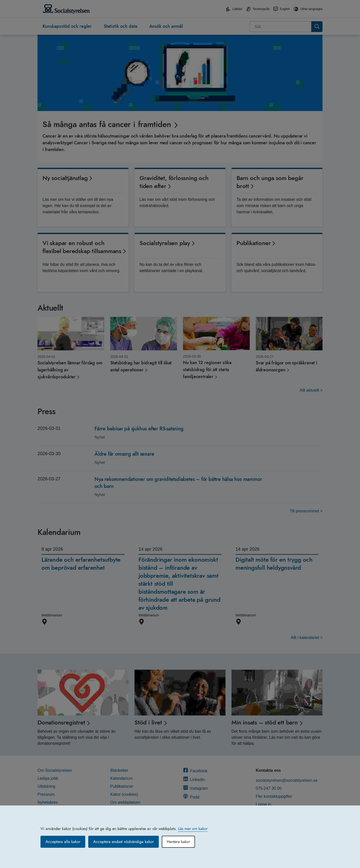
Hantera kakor (178, 842)
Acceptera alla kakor (63, 842)
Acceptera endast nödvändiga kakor (123, 842)
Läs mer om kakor (193, 829)
